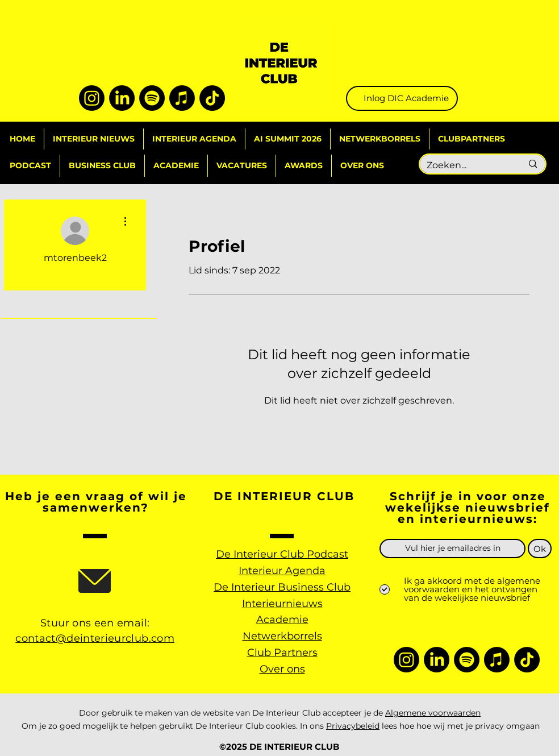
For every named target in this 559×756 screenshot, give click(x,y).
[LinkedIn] (122, 98)
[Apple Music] (182, 98)
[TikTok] (212, 98)
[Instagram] (92, 98)
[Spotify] (152, 98)
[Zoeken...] (466, 166)
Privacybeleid (353, 726)
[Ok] (540, 549)
